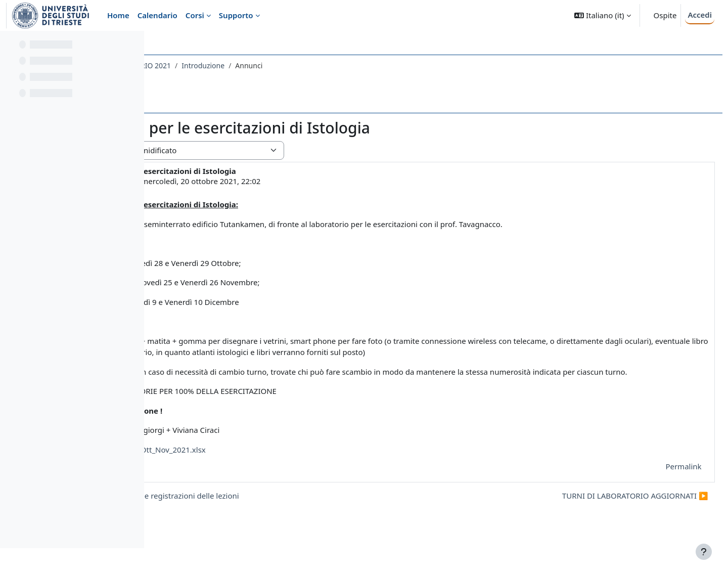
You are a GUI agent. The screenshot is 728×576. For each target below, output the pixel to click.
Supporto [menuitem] (236, 15)
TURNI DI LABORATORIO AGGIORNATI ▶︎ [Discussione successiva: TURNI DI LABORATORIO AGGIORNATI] (612, 518)
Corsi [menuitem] (195, 15)
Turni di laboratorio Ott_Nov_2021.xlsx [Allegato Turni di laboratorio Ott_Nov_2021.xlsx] (271, 472)
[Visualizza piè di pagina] (704, 552)
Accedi (700, 15)
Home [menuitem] (118, 15)
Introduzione (345, 65)
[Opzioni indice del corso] (132, 46)
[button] (602, 15)
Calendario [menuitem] (157, 15)
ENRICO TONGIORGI (240, 181)
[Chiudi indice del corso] (11, 46)
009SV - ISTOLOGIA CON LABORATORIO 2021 (238, 65)
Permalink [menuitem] (661, 489)
